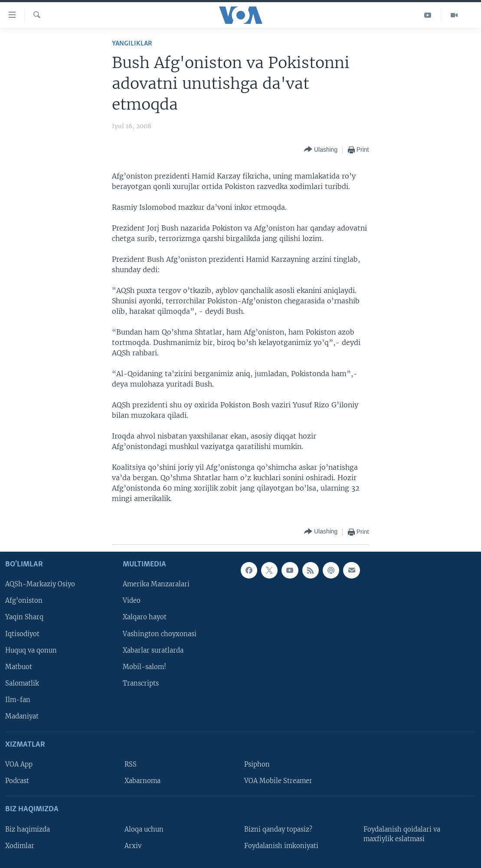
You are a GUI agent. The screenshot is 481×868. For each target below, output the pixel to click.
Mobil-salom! (144, 666)
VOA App (19, 764)
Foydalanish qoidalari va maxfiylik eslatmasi (402, 834)
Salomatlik (22, 683)
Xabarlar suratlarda (153, 650)
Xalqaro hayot (145, 617)
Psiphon (257, 764)
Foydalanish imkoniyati (281, 845)
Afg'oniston (24, 601)
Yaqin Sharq (24, 617)
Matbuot (19, 666)
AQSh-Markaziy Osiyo (40, 584)
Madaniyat (22, 716)
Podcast (17, 781)
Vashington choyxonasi (160, 634)
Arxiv (133, 845)
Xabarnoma (142, 781)
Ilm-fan (18, 700)
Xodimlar (20, 845)
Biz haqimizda (28, 829)
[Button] (321, 150)
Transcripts (141, 683)
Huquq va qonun (31, 650)
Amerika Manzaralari (156, 584)
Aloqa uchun (144, 829)
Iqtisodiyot (22, 634)
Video (132, 601)
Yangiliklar (132, 44)
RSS (131, 764)
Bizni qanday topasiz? (278, 829)
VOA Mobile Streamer (278, 781)
